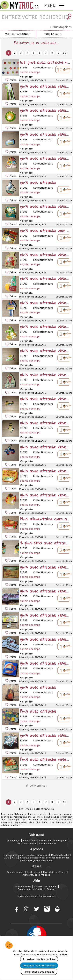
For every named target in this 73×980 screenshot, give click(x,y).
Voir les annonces (18, 34)
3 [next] (21, 53)
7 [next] (46, 53)
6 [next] (40, 53)
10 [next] (65, 53)
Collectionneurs (44, 809)
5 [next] (33, 53)
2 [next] (15, 53)
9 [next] (58, 53)
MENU (50, 5)
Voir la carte (53, 34)
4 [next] (27, 53)
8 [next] (52, 53)
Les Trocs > (26, 809)
